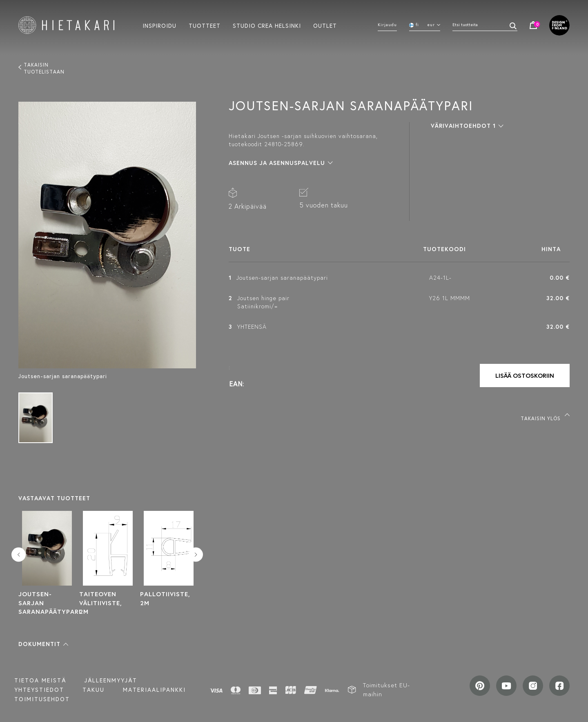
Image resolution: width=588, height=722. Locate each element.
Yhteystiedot (39, 690)
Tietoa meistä (40, 680)
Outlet (325, 25)
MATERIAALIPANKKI (154, 690)
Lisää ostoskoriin (525, 375)
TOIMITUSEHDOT (42, 699)
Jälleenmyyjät (111, 680)
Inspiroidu (159, 25)
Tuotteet (205, 25)
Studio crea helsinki (267, 25)
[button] (43, 644)
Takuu (94, 690)
